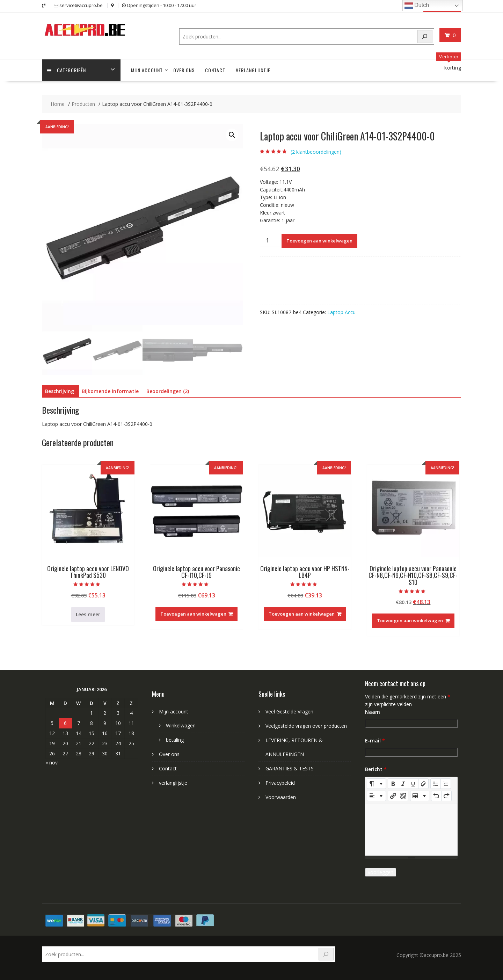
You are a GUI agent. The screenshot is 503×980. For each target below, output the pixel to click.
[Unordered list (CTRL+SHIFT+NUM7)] (436, 784)
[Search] (425, 37)
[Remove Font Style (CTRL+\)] (423, 784)
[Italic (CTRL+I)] (403, 784)
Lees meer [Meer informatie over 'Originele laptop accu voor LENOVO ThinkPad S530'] (88, 614)
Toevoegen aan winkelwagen (319, 241)
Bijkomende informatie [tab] (110, 391)
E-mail (375, 741)
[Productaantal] (270, 240)
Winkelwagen (181, 725)
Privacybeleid (280, 783)
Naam (373, 712)
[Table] (420, 796)
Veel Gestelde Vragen (289, 712)
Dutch (417, 6)
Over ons (184, 70)
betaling (175, 740)
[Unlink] (403, 796)
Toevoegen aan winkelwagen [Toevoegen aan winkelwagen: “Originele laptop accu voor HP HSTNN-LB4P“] (302, 614)
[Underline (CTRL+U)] (413, 784)
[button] (232, 135)
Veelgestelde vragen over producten (306, 726)
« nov (52, 763)
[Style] (376, 784)
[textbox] (411, 829)
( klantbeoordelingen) (316, 152)
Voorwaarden (281, 797)
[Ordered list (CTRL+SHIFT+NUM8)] (446, 784)
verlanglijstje (253, 70)
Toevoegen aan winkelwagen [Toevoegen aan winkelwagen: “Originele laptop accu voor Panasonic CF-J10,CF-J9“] (193, 614)
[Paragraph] (376, 796)
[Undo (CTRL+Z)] (436, 796)
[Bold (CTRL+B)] (393, 784)
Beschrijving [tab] (60, 391)
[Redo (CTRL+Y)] (446, 796)
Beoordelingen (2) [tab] (168, 391)
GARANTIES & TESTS (290, 768)
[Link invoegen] (393, 796)
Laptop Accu (341, 312)
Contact (215, 70)
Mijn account (147, 70)
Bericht (376, 769)
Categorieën (67, 70)
